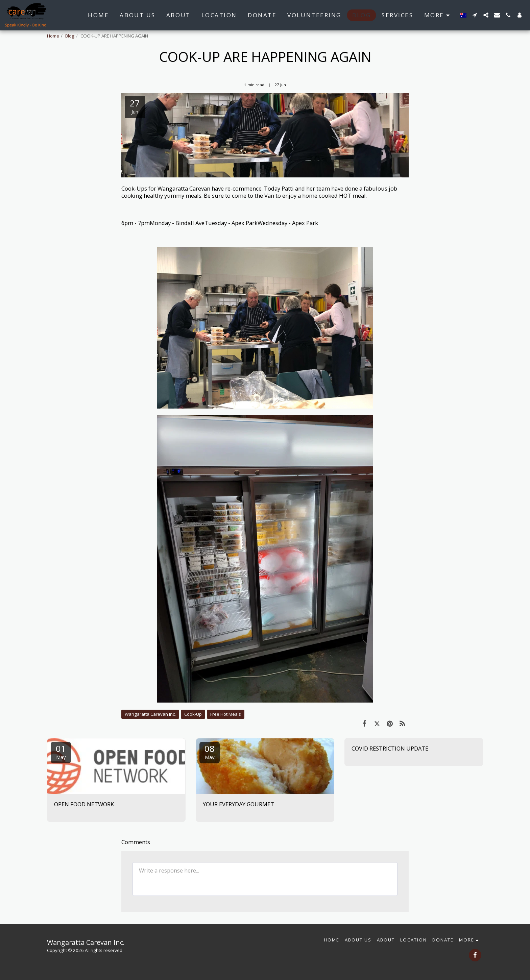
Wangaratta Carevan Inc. (150, 714)
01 (61, 751)
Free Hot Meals (226, 714)
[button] (475, 15)
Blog (70, 36)
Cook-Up (193, 714)
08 (210, 751)
